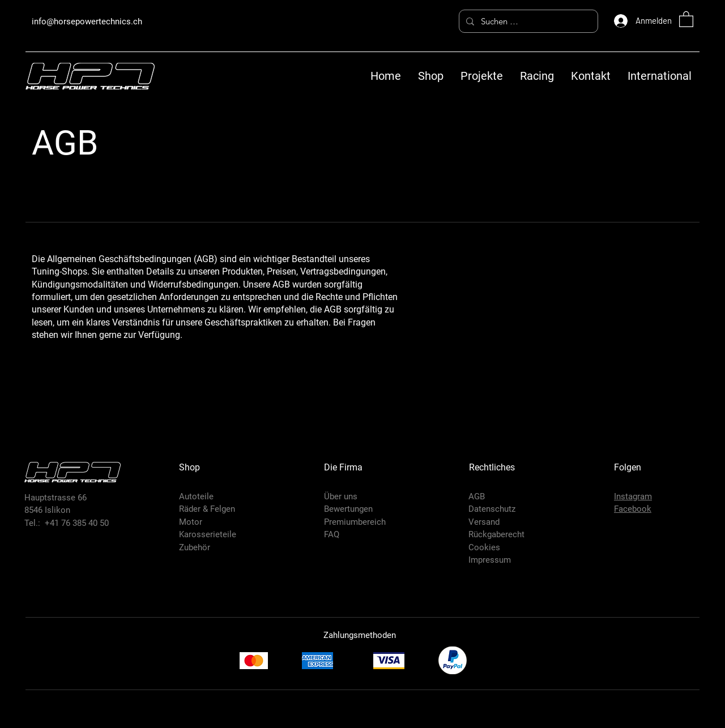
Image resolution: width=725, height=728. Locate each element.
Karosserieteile (208, 534)
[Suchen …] (527, 21)
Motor (191, 522)
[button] (686, 19)
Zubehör (195, 547)
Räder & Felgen (207, 509)
